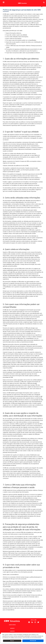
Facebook (29, 622)
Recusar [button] (12, 641)
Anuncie (12, 628)
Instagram (35, 622)
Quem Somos (12, 625)
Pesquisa (41, 1)
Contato (12, 631)
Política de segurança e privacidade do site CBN (22, 10)
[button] (4, 2)
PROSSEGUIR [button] (33, 641)
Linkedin (32, 622)
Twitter (38, 622)
